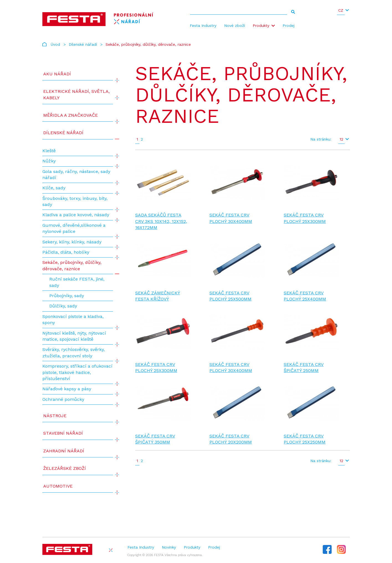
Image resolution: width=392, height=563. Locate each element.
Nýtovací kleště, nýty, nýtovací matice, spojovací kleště (74, 336)
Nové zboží (235, 26)
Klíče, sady (54, 188)
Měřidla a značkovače (71, 115)
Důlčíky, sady (63, 306)
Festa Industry (203, 26)
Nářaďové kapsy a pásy (67, 389)
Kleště (49, 151)
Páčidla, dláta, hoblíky (66, 252)
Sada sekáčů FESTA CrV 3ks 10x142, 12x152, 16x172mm (161, 221)
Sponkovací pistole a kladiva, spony (73, 319)
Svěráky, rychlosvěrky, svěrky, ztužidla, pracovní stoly (74, 352)
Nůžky (49, 161)
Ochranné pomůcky (63, 399)
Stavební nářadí (63, 433)
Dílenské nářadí (83, 44)
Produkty (261, 26)
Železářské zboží (65, 468)
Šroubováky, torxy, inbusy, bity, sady (75, 201)
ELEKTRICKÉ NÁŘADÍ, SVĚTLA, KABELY (76, 94)
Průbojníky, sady (67, 296)
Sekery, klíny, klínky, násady (72, 242)
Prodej (289, 26)
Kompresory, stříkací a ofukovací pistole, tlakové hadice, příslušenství (77, 372)
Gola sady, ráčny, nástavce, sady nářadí (76, 174)
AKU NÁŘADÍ (57, 74)
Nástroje (55, 416)
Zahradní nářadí (64, 451)
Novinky (169, 547)
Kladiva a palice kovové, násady (76, 215)
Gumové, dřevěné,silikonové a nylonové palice (74, 228)
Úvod (55, 44)
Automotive (58, 486)
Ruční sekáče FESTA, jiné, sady (77, 282)
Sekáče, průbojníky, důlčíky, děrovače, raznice (72, 265)
